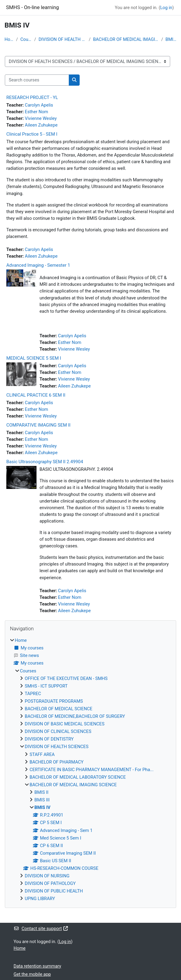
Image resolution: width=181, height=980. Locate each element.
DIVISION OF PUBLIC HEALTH (54, 891)
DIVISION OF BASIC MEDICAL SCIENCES (65, 724)
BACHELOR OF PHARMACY (57, 762)
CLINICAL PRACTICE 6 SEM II (36, 395)
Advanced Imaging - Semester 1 (38, 265)
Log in (166, 8)
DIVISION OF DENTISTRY (49, 739)
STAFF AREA (42, 754)
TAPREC (33, 694)
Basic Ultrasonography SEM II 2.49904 (45, 462)
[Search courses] (37, 80)
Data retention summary (37, 966)
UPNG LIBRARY (40, 899)
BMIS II (41, 792)
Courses (26, 39)
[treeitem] (91, 769)
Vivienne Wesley (41, 118)
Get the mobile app (32, 974)
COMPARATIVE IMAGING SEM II (38, 425)
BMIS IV (171, 39)
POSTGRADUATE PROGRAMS (54, 701)
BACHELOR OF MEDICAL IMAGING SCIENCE (126, 39)
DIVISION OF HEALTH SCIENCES (63, 39)
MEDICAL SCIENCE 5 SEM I (34, 358)
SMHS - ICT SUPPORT (46, 686)
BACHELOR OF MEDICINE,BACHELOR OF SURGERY (75, 716)
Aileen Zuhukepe (41, 125)
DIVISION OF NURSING (47, 876)
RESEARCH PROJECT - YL (32, 97)
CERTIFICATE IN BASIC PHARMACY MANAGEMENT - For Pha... (92, 770)
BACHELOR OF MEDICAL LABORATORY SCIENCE (78, 777)
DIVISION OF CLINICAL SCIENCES (58, 731)
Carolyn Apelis (39, 105)
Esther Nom (36, 112)
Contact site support (41, 929)
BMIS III (42, 800)
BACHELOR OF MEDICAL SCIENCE (59, 709)
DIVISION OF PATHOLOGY (50, 883)
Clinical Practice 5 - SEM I (32, 134)
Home (9, 39)
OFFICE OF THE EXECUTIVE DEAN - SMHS (66, 678)
